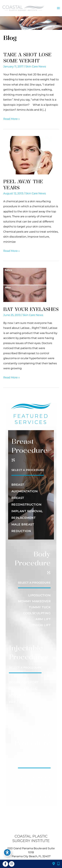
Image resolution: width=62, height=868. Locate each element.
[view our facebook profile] (5, 864)
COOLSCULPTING (37, 613)
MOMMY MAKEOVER (34, 601)
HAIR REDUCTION (36, 784)
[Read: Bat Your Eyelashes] (25, 285)
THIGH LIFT (42, 625)
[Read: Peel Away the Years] (28, 155)
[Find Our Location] (54, 864)
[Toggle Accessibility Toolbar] (7, 852)
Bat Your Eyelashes (31, 309)
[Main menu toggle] (58, 8)
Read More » (11, 119)
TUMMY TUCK (40, 607)
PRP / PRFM (18, 702)
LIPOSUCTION (39, 595)
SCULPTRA (17, 696)
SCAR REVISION (38, 797)
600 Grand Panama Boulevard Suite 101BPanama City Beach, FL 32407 (31, 852)
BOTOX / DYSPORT (24, 682)
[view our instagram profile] (12, 864)
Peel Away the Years (23, 184)
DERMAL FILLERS (23, 689)
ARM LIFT (43, 619)
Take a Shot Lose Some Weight (27, 58)
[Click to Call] (57, 864)
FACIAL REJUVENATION (32, 777)
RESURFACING (39, 791)
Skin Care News (36, 66)
